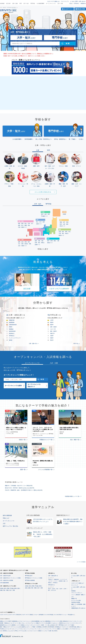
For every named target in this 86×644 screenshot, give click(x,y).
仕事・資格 (15, 3)
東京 (63, 233)
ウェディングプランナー (15, 338)
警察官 (11, 327)
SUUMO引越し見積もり (75, 627)
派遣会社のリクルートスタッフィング (72, 621)
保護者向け (83, 3)
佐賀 (22, 242)
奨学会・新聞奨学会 (60, 139)
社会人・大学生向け (74, 3)
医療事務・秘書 (62, 581)
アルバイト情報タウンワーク (38, 623)
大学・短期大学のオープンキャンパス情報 (10, 578)
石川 (40, 222)
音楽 (57, 589)
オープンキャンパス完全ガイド (34, 385)
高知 (29, 225)
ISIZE (56, 631)
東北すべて (62, 226)
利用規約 (73, 591)
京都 (39, 241)
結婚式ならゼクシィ (26, 627)
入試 (4, 523)
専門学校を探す (29, 576)
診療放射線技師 (13, 325)
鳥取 (19, 223)
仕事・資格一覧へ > (34, 344)
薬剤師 (11, 340)
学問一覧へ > (77, 344)
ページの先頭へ (82, 562)
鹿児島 (26, 244)
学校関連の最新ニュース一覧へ (72, 496)
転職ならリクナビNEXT (6, 621)
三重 (58, 241)
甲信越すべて (44, 216)
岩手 (64, 222)
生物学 (52, 336)
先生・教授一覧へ (75, 440)
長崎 (26, 242)
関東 (8, 588)
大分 (19, 244)
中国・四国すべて (22, 227)
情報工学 (52, 333)
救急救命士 (12, 333)
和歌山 (43, 243)
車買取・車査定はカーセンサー (8, 623)
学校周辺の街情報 (76, 602)
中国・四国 (6, 590)
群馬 (66, 232)
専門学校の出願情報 (30, 580)
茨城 (60, 232)
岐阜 (48, 241)
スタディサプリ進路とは (53, 1)
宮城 (67, 222)
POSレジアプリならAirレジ (21, 631)
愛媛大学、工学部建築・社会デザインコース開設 (19, 486)
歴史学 (52, 340)
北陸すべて (39, 224)
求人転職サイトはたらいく (52, 623)
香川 (22, 225)
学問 (20, 3)
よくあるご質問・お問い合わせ (78, 1)
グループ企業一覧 (49, 631)
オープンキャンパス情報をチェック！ (19, 375)
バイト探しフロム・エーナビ (23, 623)
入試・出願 (60, 3)
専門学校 (33, 3)
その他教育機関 (40, 3)
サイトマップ (65, 1)
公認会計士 (50, 579)
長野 (49, 214)
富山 (37, 222)
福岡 (19, 242)
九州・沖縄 (12, 590)
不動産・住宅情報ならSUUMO (40, 627)
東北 (5, 588)
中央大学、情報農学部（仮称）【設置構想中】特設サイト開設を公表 (24, 490)
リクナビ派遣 (59, 621)
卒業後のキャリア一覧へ (46, 440)
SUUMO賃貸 (51, 627)
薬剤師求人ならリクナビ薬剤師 (8, 625)
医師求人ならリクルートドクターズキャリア (70, 623)
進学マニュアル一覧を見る (11, 526)
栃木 (63, 232)
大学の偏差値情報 (4, 583)
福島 (67, 224)
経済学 (54, 589)
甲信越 (12, 588)
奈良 (39, 243)
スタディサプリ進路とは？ (78, 583)
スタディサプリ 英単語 (27, 615)
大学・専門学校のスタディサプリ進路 (65, 625)
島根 (22, 223)
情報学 (52, 338)
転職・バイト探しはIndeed (48, 625)
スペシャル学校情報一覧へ (46, 470)
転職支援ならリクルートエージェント (21, 621)
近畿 (1, 590)
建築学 (52, 325)
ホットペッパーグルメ (18, 629)
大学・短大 (26, 3)
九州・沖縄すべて (22, 246)
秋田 (61, 224)
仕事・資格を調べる (53, 576)
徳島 (19, 225)
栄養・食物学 (53, 327)
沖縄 (30, 244)
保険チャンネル (61, 629)
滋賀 (36, 241)
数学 (49, 590)
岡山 (26, 223)
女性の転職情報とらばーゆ (38, 621)
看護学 (52, 322)
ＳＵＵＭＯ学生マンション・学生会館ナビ (64, 615)
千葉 (60, 233)
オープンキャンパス (51, 3)
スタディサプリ (4, 615)
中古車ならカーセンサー (6, 629)
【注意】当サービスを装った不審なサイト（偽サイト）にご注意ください (24, 56)
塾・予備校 (72, 139)
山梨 (45, 214)
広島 (29, 223)
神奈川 (67, 233)
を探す (26, 38)
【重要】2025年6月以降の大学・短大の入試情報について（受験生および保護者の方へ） (28, 54)
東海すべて (50, 243)
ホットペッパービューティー (31, 629)
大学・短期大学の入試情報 (7, 580)
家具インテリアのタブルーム (73, 629)
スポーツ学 (53, 329)
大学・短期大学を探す (5, 576)
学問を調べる (51, 585)
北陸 (18, 588)
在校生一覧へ (23, 440)
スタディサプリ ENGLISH (15, 615)
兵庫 (36, 243)
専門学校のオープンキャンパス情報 (34, 578)
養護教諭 (11, 329)
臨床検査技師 (12, 331)
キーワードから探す (76, 600)
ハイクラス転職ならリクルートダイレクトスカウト (28, 625)
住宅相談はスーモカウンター (62, 627)
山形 (64, 224)
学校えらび (6, 518)
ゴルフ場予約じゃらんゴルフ (7, 631)
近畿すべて (37, 245)
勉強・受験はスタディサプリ (7, 627)
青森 (61, 222)
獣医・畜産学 (53, 331)
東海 (15, 588)
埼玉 (69, 232)
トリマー (56, 581)
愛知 (55, 241)
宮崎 (22, 244)
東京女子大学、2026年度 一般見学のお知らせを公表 (20, 488)
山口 (32, 223)
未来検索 (2, 3)
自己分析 (8, 3)
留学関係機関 (28, 139)
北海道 (64, 214)
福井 (44, 222)
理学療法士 (12, 336)
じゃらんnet (18, 627)
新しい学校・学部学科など (43, 139)
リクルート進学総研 (39, 615)
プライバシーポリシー (77, 593)
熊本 (29, 242)
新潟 (42, 214)
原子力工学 (54, 590)
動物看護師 (12, 322)
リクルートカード (33, 631)
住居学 (61, 589)
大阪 (42, 241)
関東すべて (61, 235)
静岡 (52, 241)
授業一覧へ (23, 470)
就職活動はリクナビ (50, 621)
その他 (81, 139)
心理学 (52, 320)
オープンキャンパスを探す (13, 386)
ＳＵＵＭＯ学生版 (49, 615)
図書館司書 (12, 320)
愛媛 (26, 225)
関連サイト (41, 631)
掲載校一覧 (74, 599)
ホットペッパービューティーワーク (48, 629)
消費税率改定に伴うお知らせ (78, 608)
